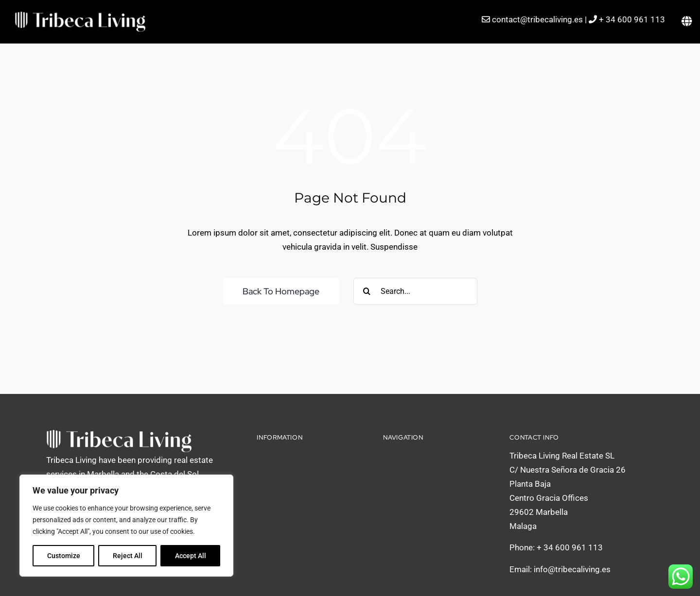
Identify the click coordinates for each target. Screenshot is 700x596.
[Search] (367, 291)
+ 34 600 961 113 (632, 19)
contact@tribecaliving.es (537, 19)
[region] (126, 526)
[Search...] (415, 291)
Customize (64, 556)
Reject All (128, 556)
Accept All (191, 556)
